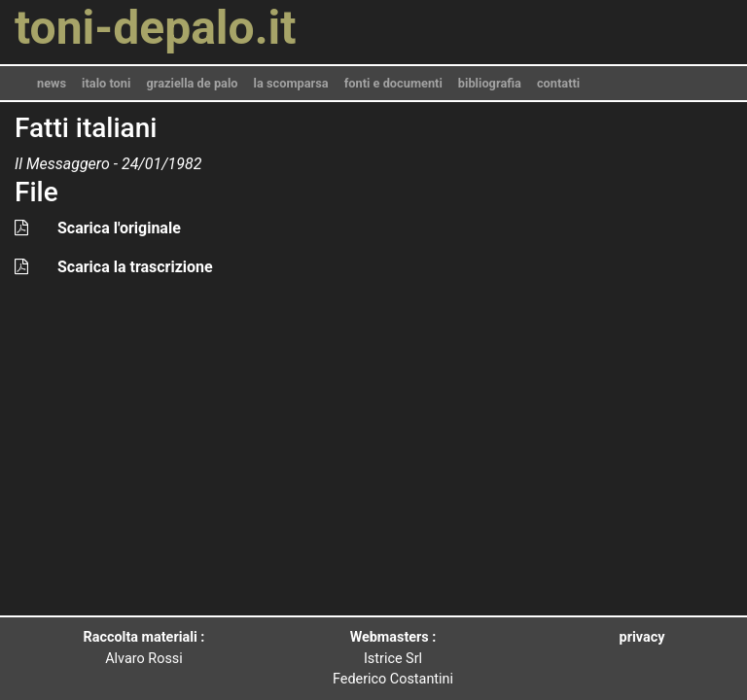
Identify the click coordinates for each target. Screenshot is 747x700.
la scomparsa (291, 83)
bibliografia (490, 83)
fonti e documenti (393, 83)
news (52, 83)
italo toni (106, 83)
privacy (642, 637)
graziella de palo (192, 83)
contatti (558, 83)
